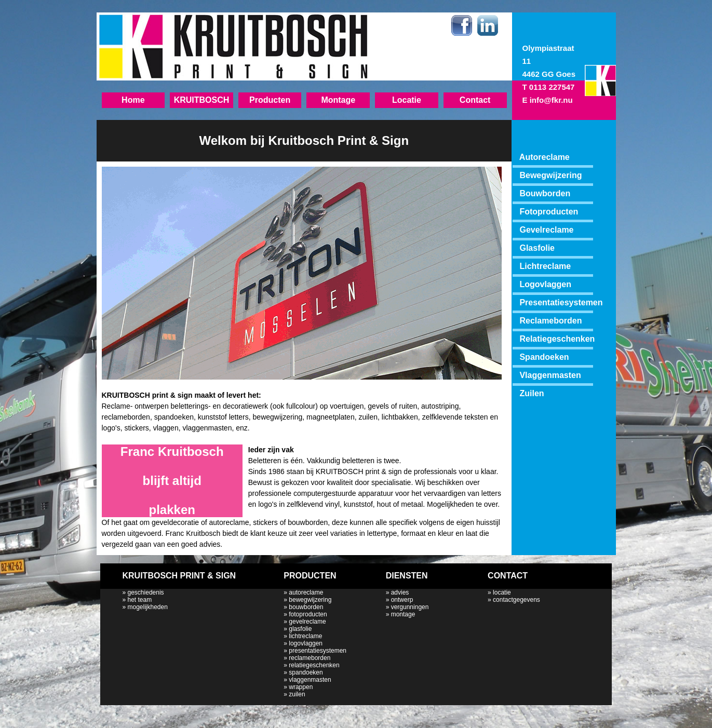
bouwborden (306, 607)
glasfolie (300, 629)
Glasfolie (537, 248)
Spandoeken (544, 357)
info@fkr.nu (551, 100)
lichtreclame (305, 636)
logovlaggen (306, 643)
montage (403, 614)
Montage (338, 100)
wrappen (301, 687)
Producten (270, 100)
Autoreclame (541, 157)
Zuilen (532, 393)
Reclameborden (550, 321)
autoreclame (306, 592)
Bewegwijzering (550, 175)
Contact (475, 100)
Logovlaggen (545, 284)
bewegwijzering (310, 600)
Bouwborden (545, 193)
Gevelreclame (546, 230)
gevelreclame (307, 622)
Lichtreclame (545, 266)
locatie (502, 592)
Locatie (407, 100)
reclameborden (310, 658)
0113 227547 (552, 87)
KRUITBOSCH (202, 100)
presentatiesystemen (318, 651)
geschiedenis (146, 592)
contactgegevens (516, 600)
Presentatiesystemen (561, 302)
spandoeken (306, 672)
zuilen (297, 694)
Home (133, 100)
